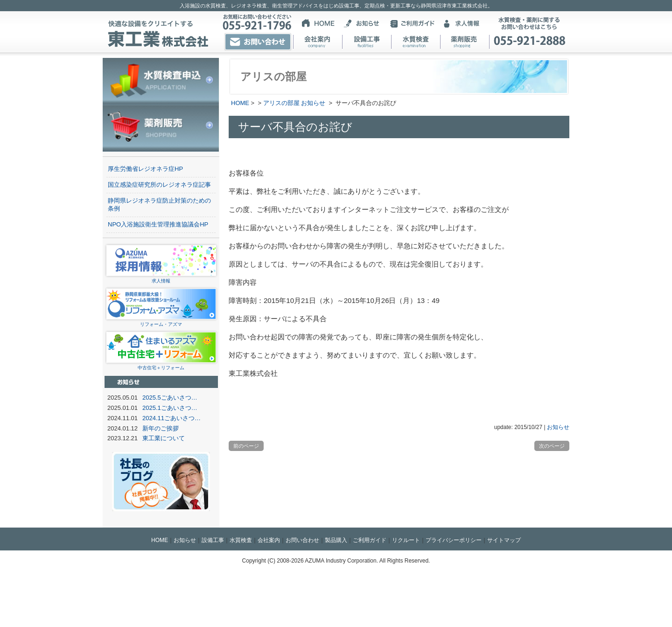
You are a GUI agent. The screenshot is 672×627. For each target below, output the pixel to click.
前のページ (246, 446)
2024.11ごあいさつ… (171, 418)
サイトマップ (504, 540)
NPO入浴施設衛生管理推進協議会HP (158, 224)
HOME (240, 103)
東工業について (164, 438)
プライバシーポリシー (454, 540)
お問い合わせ (302, 540)
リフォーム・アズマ (161, 321)
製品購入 (336, 540)
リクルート (406, 540)
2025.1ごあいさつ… (170, 408)
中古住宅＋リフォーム (161, 365)
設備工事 (213, 540)
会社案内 (269, 540)
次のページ (552, 446)
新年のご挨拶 (161, 428)
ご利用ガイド (370, 540)
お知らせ (313, 103)
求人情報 (161, 278)
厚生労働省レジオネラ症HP (145, 169)
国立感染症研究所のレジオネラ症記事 (159, 185)
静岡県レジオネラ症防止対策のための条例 (159, 204)
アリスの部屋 (281, 103)
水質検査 (241, 540)
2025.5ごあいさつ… (170, 398)
